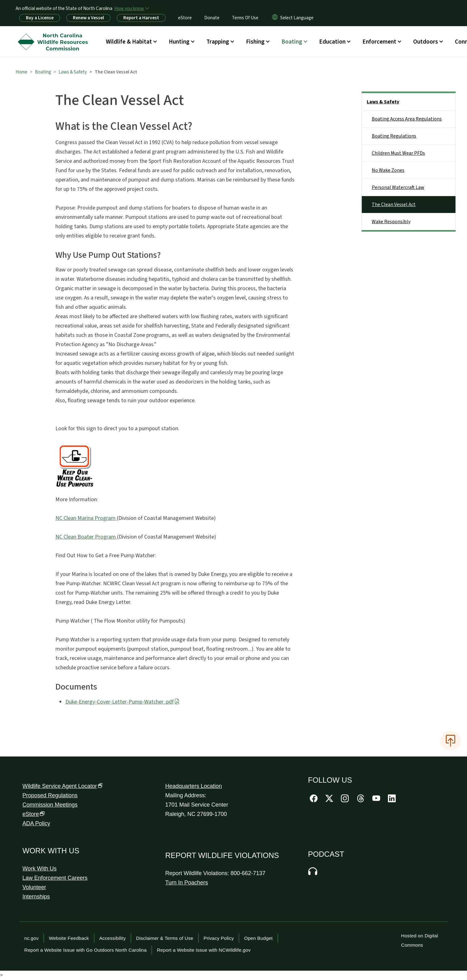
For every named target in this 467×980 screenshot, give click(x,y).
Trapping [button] (218, 42)
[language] (297, 18)
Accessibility (113, 938)
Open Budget (258, 938)
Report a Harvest (141, 18)
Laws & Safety (73, 72)
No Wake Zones (388, 170)
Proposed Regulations (50, 795)
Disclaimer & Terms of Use (165, 938)
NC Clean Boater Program (86, 537)
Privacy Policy (219, 938)
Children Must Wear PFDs (398, 153)
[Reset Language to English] (275, 18)
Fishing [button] (255, 42)
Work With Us (40, 869)
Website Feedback (69, 938)
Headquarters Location (194, 786)
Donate (212, 18)
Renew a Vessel (88, 18)
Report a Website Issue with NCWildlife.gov (204, 950)
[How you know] (131, 8)
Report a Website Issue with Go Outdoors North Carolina (85, 950)
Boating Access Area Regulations (407, 119)
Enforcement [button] (379, 42)
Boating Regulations (394, 136)
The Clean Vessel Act (394, 205)
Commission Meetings (50, 805)
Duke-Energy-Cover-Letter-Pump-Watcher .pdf (123, 702)
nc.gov (31, 938)
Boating (43, 72)
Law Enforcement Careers (55, 878)
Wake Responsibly (391, 222)
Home (21, 72)
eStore (185, 18)
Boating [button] (292, 42)
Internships (36, 897)
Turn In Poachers (187, 883)
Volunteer (34, 887)
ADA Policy (36, 823)
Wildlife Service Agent (63, 786)
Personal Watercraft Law (398, 187)
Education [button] (332, 42)
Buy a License (40, 18)
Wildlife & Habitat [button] (129, 42)
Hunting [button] (179, 42)
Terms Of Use (245, 18)
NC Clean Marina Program (86, 518)
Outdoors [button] (426, 42)
